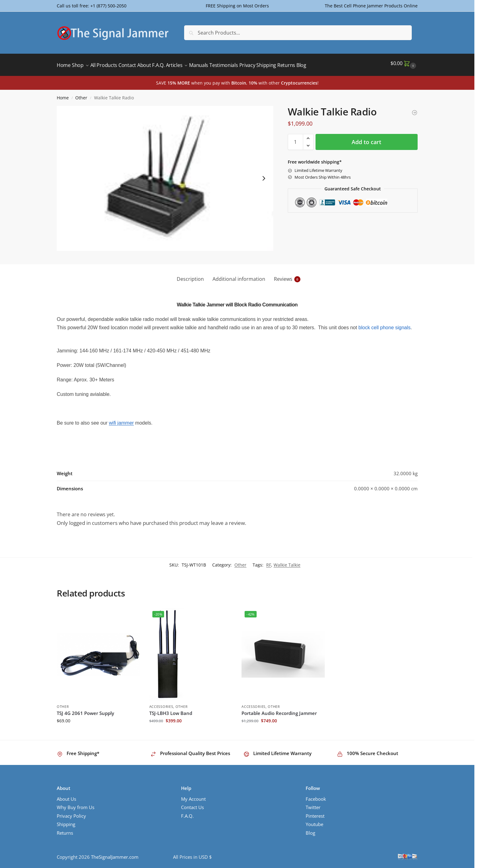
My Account (193, 795)
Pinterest (315, 812)
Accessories (161, 703)
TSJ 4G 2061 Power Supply (85, 710)
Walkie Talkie (287, 561)
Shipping (66, 821)
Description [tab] (190, 276)
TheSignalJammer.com (115, 853)
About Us (66, 795)
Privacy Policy (71, 812)
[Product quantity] (295, 139)
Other (81, 94)
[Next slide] (264, 175)
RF (269, 561)
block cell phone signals (384, 324)
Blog (310, 829)
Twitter (313, 804)
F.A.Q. (187, 812)
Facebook (316, 795)
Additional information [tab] (239, 276)
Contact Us (192, 804)
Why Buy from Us (76, 804)
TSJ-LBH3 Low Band (171, 710)
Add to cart (366, 139)
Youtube (314, 821)
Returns (65, 829)
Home (63, 94)
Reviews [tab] (287, 276)
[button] (404, 63)
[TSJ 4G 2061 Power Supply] (415, 109)
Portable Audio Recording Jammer (279, 710)
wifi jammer (121, 419)
